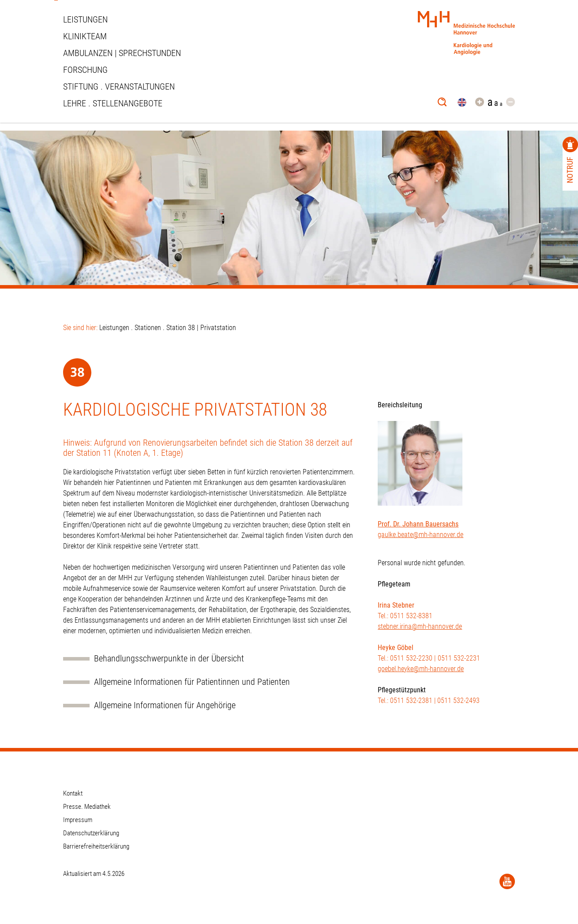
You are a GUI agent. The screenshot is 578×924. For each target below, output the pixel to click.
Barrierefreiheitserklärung (96, 846)
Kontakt (73, 793)
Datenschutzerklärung (91, 833)
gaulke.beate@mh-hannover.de (420, 535)
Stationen (148, 328)
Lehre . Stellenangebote (113, 103)
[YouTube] (507, 881)
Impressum (78, 820)
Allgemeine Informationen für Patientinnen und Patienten (192, 682)
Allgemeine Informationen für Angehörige (165, 705)
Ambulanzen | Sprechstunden (122, 53)
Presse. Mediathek (87, 807)
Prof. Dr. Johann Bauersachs (418, 524)
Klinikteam (85, 36)
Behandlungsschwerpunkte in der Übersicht (169, 659)
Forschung (85, 70)
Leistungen (85, 19)
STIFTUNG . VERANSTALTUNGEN (119, 86)
